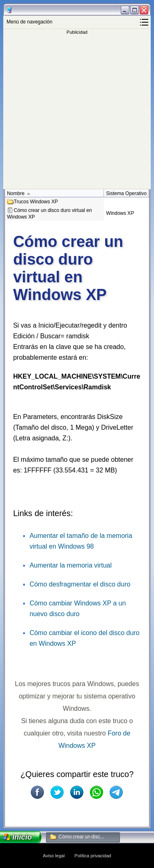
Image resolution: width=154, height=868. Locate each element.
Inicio (22, 837)
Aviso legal (54, 856)
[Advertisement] (77, 112)
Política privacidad (93, 856)
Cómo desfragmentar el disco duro (80, 584)
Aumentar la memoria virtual (71, 565)
